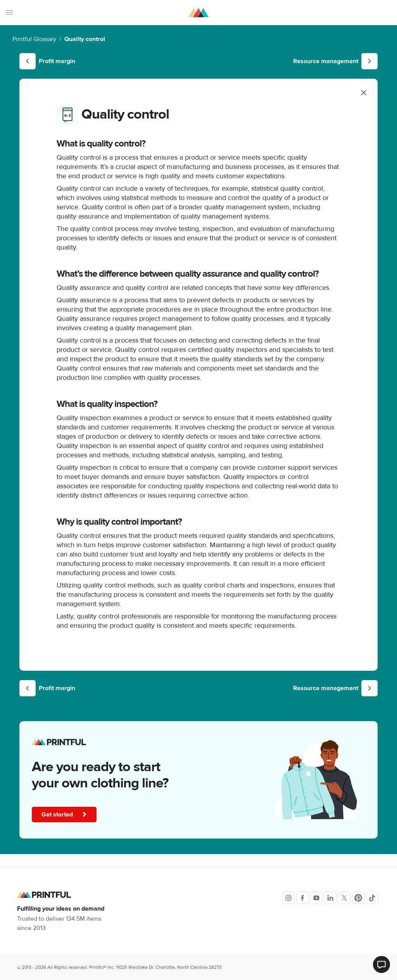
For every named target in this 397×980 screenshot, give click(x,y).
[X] (344, 898)
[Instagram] (288, 898)
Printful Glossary (34, 39)
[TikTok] (372, 898)
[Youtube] (316, 898)
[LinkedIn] (330, 898)
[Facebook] (302, 898)
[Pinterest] (358, 898)
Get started (65, 815)
